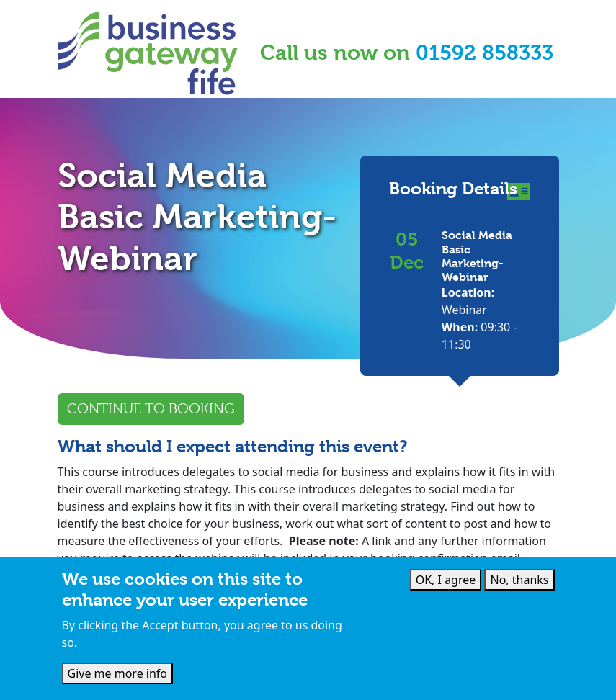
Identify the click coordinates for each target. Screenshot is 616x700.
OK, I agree (446, 580)
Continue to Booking (151, 409)
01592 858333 (485, 53)
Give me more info (118, 673)
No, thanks (519, 580)
